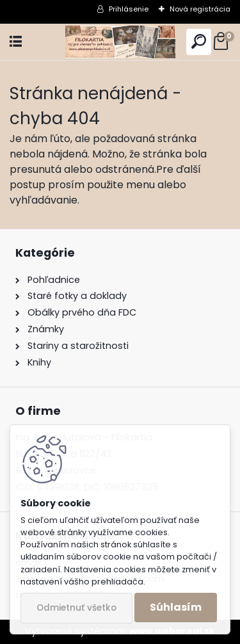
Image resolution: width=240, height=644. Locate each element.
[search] (199, 42)
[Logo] (120, 42)
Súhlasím (176, 607)
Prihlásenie (129, 9)
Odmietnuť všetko (76, 608)
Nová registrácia (200, 9)
